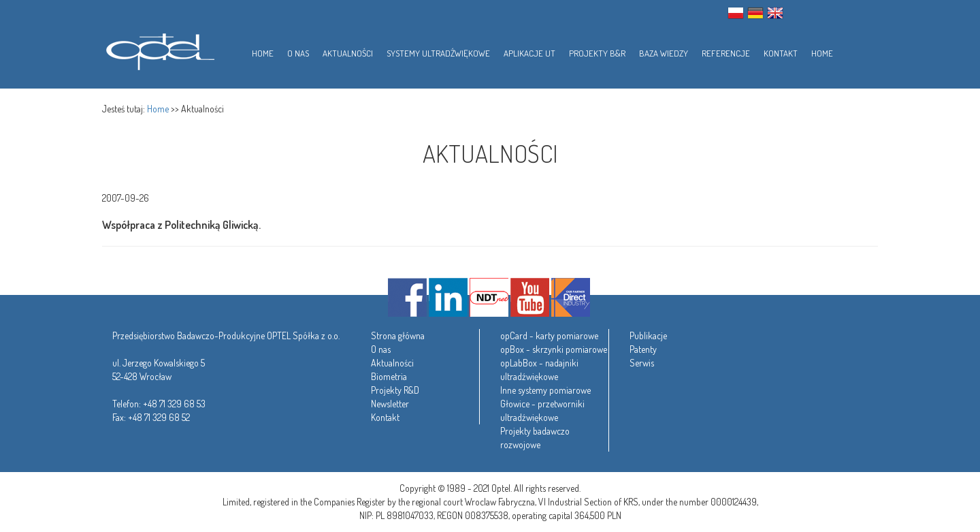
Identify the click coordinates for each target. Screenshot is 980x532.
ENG (775, 13)
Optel (158, 49)
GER (755, 13)
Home (158, 109)
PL (736, 13)
